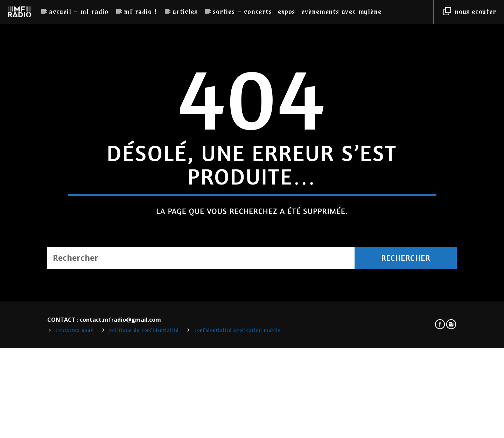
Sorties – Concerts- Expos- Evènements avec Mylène (297, 12)
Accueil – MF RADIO (79, 12)
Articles (185, 12)
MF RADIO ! (140, 12)
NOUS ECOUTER (470, 12)
